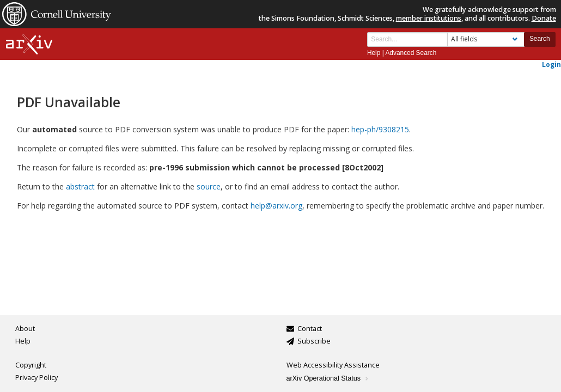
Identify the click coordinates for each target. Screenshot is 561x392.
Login (551, 64)
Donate (544, 18)
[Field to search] (486, 39)
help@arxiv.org (276, 206)
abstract (80, 186)
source (209, 186)
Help (374, 53)
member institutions (429, 18)
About (25, 329)
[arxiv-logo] (29, 44)
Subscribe (314, 341)
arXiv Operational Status (328, 378)
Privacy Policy (36, 378)
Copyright (31, 365)
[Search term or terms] (407, 39)
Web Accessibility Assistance (333, 365)
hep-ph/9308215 (380, 129)
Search (540, 39)
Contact (310, 329)
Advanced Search (411, 53)
